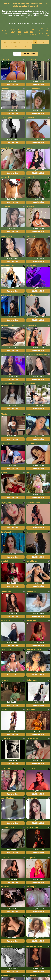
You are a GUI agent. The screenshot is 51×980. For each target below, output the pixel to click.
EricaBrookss (32, 798)
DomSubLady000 (8, 532)
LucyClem (5, 858)
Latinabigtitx (31, 887)
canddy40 (5, 88)
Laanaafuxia (31, 325)
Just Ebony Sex (13, 32)
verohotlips (31, 472)
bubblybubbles (7, 148)
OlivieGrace (31, 295)
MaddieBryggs (7, 975)
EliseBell (4, 472)
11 (16, 47)
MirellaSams (31, 621)
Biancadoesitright (8, 384)
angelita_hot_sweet (34, 946)
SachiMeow (5, 206)
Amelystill (5, 177)
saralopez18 (31, 591)
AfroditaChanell (7, 414)
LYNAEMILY (31, 118)
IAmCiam (30, 206)
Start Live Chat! (13, 84)
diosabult (5, 561)
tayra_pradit (6, 59)
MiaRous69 (5, 769)
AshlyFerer (5, 355)
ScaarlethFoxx (32, 769)
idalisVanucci (32, 680)
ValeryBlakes (6, 591)
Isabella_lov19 (7, 237)
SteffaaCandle (32, 738)
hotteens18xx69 (7, 738)
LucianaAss (31, 266)
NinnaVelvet (6, 621)
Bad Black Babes (20, 32)
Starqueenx (31, 858)
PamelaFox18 (32, 443)
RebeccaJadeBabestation (37, 355)
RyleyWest (31, 384)
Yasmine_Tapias (7, 325)
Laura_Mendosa (7, 798)
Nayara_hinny (6, 503)
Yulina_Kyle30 (32, 827)
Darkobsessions (7, 827)
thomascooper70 (33, 88)
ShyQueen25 (31, 916)
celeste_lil (5, 443)
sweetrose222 (32, 532)
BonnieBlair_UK (7, 946)
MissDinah (31, 709)
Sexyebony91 (32, 975)
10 (11, 47)
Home (17, 54)
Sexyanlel (5, 916)
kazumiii (30, 148)
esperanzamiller (7, 266)
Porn (26, 32)
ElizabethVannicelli (34, 503)
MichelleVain (6, 650)
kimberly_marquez (34, 650)
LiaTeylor (5, 680)
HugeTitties (31, 177)
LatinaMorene (32, 561)
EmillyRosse (31, 59)
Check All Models (9, 42)
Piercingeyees (7, 118)
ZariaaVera (5, 887)
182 (26, 47)
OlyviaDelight (32, 414)
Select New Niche (29, 54)
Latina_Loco (6, 295)
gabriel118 (31, 237)
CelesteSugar (6, 709)
